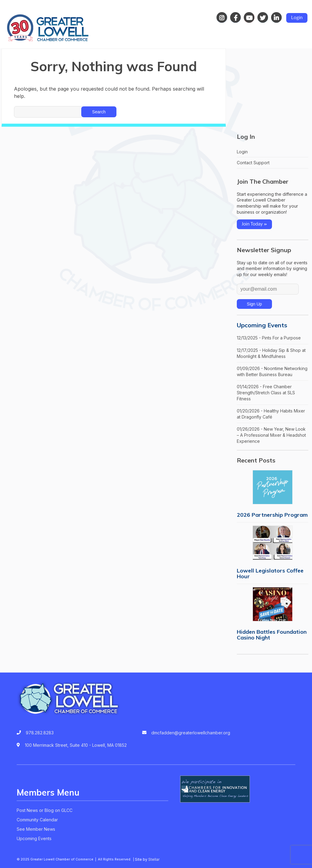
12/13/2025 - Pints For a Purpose (269, 338)
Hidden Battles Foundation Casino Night (272, 635)
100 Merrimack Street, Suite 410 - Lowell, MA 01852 (76, 745)
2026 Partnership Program (272, 515)
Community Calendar (37, 820)
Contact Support (253, 163)
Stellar (154, 859)
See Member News (36, 829)
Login (297, 18)
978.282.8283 (40, 733)
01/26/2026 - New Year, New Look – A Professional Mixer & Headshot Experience (271, 435)
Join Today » (254, 224)
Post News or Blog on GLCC (45, 810)
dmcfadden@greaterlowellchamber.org (191, 733)
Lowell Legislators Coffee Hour (270, 573)
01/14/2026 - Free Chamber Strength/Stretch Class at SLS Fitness (266, 392)
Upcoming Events (262, 325)
